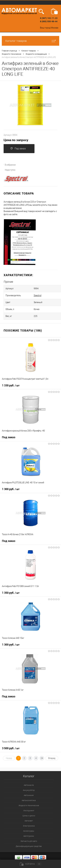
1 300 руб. (11, 489)
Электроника (29, 826)
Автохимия (29, 795)
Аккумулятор (29, 790)
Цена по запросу (16, 140)
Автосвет (29, 821)
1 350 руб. (11, 593)
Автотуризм (29, 836)
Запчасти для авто (29, 841)
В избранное (9, 165)
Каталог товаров (30, 41)
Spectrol (38, 295)
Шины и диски (29, 816)
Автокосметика (29, 800)
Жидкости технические (29, 805)
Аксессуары (29, 831)
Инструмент (29, 811)
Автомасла (29, 785)
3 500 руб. (11, 748)
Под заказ (18, 149)
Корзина (31, 864)
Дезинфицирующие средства (29, 846)
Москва (55, 28)
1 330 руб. (11, 385)
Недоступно (8, 170)
